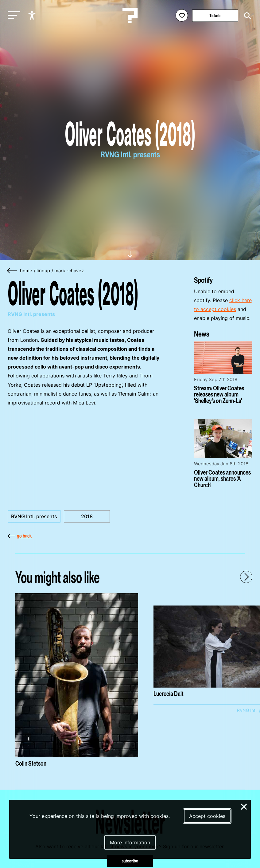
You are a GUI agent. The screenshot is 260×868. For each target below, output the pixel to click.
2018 (87, 516)
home (26, 271)
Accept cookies (207, 816)
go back (20, 536)
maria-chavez (69, 271)
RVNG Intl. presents (34, 516)
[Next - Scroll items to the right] (246, 577)
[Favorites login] (182, 15)
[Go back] (12, 271)
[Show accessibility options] (33, 15)
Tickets (215, 16)
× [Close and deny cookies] (244, 806)
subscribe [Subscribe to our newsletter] (130, 861)
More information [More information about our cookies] (130, 842)
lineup (43, 271)
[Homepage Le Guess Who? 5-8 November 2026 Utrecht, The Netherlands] (130, 15)
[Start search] (246, 16)
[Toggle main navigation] (12, 16)
